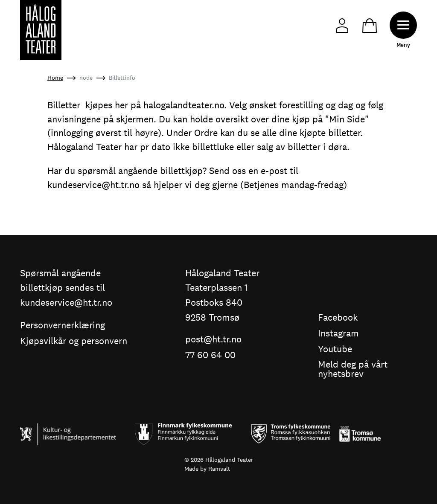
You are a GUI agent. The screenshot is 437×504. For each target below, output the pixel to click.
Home (55, 78)
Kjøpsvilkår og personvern (74, 341)
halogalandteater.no (184, 105)
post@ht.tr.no (213, 340)
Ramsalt (219, 469)
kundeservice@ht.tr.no (93, 185)
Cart (370, 26)
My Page (342, 26)
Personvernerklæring (63, 326)
